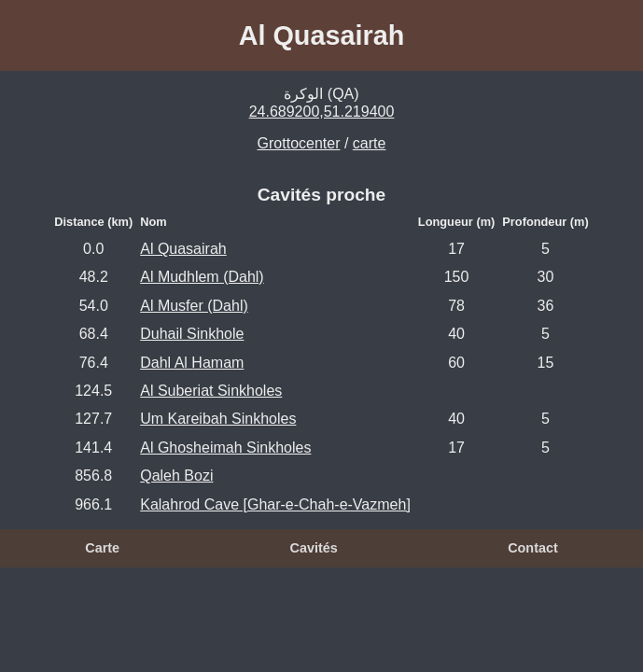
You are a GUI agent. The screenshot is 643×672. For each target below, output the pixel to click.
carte (370, 143)
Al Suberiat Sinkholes (211, 391)
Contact (533, 548)
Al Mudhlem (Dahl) (202, 277)
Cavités (314, 548)
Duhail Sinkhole (192, 334)
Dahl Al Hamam (192, 363)
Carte (102, 548)
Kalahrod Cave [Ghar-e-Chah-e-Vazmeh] (275, 504)
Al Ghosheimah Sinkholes (225, 448)
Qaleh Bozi (176, 476)
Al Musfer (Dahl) (194, 306)
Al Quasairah (183, 249)
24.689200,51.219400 (322, 112)
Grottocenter (299, 143)
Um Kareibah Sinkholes (218, 419)
